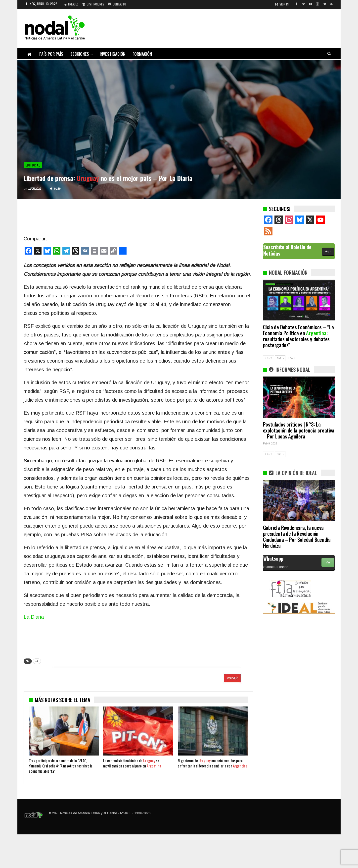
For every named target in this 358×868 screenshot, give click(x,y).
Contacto (117, 4)
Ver (328, 562)
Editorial (33, 165)
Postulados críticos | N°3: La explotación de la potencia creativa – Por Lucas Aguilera (299, 430)
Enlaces (71, 4)
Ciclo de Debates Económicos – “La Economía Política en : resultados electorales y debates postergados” (298, 336)
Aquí (328, 251)
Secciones (80, 54)
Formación (142, 54)
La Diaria (34, 617)
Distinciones (93, 4)
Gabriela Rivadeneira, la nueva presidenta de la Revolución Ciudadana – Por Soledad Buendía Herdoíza (297, 536)
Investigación (112, 54)
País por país (51, 54)
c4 (37, 661)
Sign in (282, 4)
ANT (268, 358)
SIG (280, 358)
